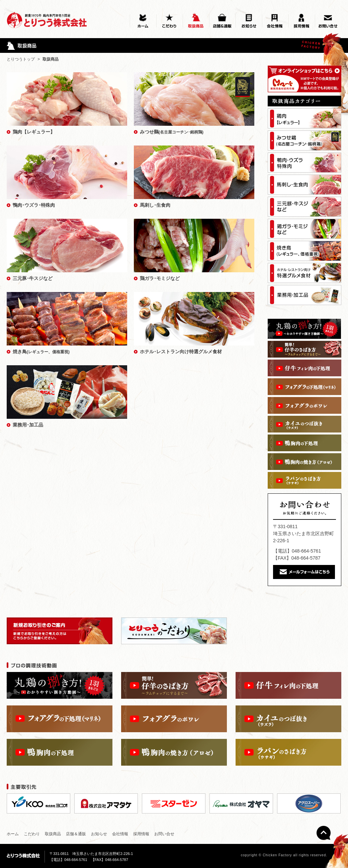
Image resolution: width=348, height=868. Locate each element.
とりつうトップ (21, 59)
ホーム (13, 834)
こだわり (32, 834)
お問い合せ (164, 834)
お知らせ (99, 834)
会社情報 (120, 834)
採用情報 (141, 834)
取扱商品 (53, 834)
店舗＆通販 (76, 834)
